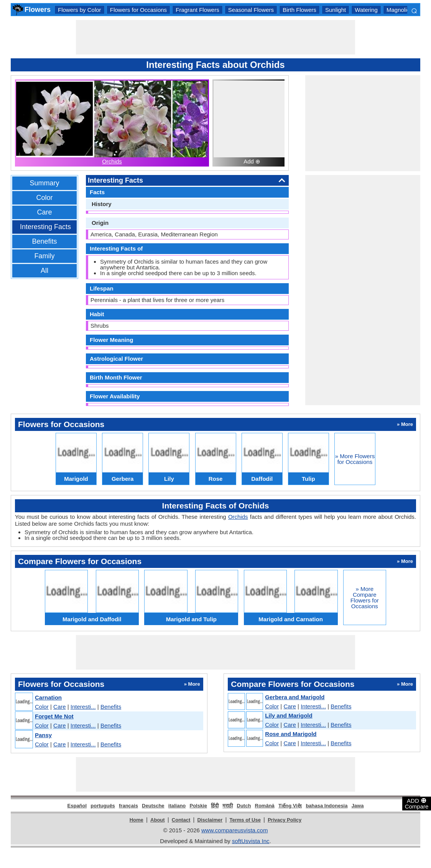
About (158, 820)
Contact (181, 820)
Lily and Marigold (289, 715)
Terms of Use (245, 820)
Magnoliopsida (405, 10)
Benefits (44, 241)
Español (77, 806)
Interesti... (83, 707)
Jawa (358, 806)
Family (45, 256)
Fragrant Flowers (197, 10)
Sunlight (336, 10)
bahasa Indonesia (327, 806)
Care (44, 212)
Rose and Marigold (291, 734)
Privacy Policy (285, 820)
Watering (366, 10)
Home (137, 820)
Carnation (48, 697)
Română (265, 806)
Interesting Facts (45, 227)
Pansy (43, 735)
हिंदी (215, 806)
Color (44, 198)
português (103, 806)
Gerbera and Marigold (295, 697)
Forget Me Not (54, 716)
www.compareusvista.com (234, 830)
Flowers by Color (80, 10)
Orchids (112, 161)
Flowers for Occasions (138, 10)
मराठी (228, 806)
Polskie (198, 806)
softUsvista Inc (251, 841)
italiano (177, 806)
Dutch (244, 806)
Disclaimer (210, 820)
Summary (44, 183)
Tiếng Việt (290, 806)
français (128, 806)
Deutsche (153, 806)
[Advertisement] (215, 37)
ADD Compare (417, 803)
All (44, 271)
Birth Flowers (299, 10)
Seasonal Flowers (251, 10)
